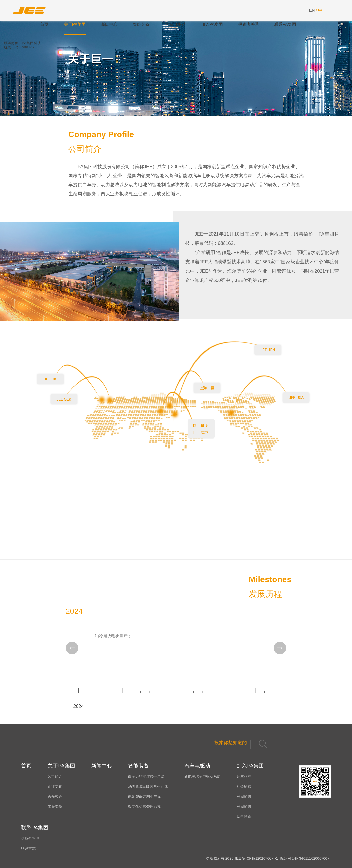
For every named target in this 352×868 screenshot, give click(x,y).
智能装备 (141, 24)
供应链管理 (30, 838)
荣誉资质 (55, 807)
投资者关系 (249, 24)
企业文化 (55, 786)
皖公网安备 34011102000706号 (305, 858)
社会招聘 (244, 786)
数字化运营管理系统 (144, 807)
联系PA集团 (285, 24)
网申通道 (244, 817)
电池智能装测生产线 (144, 797)
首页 (44, 24)
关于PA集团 (75, 24)
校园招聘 (244, 797)
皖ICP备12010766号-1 (260, 858)
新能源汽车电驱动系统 (202, 776)
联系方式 (28, 848)
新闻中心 (109, 24)
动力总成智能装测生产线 (148, 786)
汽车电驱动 (175, 24)
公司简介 (55, 776)
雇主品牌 (244, 776)
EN (312, 10)
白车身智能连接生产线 (146, 776)
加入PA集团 (212, 24)
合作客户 (55, 797)
